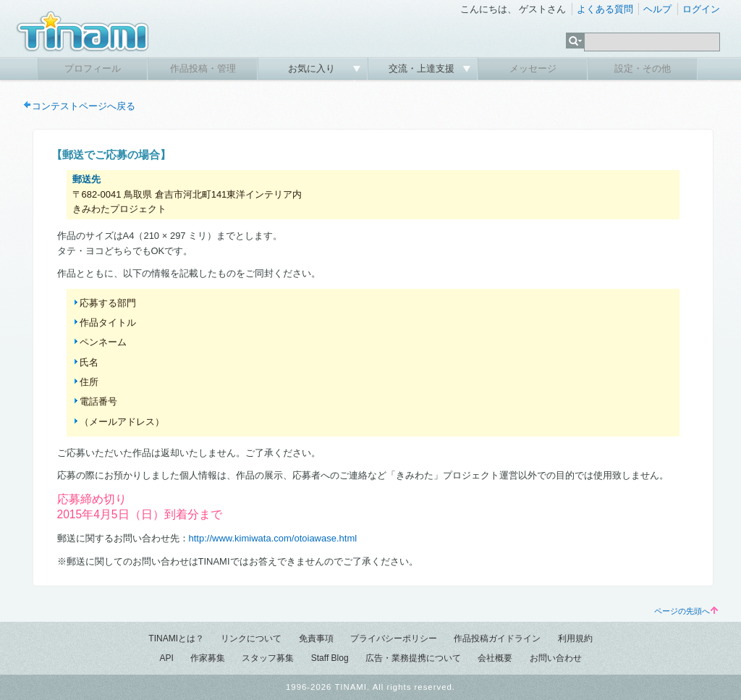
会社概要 (495, 658)
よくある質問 (605, 9)
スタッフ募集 (268, 658)
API (166, 658)
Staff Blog (330, 658)
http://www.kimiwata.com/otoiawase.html (273, 538)
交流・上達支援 (423, 68)
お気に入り (313, 68)
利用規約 (575, 638)
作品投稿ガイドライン (497, 638)
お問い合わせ (556, 658)
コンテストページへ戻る (84, 106)
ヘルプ (657, 9)
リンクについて (251, 638)
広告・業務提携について (413, 658)
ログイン (701, 9)
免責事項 (316, 638)
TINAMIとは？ (176, 638)
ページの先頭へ (686, 611)
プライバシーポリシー (394, 638)
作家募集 (208, 658)
